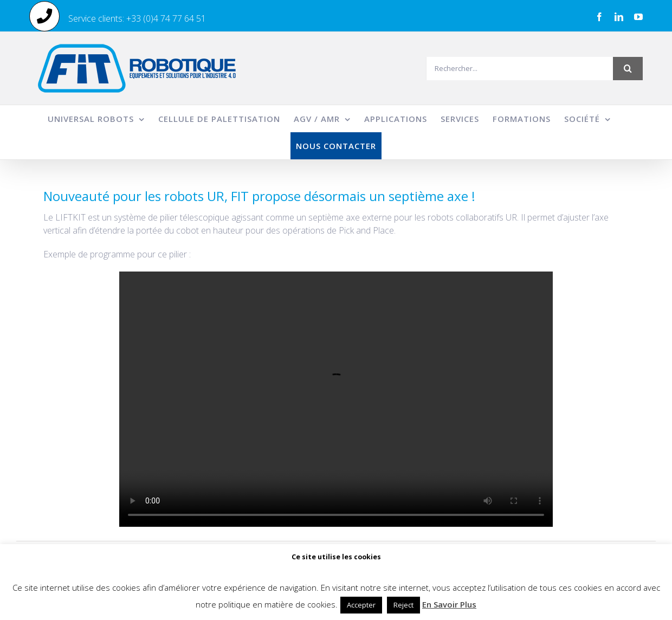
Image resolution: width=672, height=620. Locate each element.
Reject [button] (403, 605)
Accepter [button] (361, 605)
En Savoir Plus (449, 604)
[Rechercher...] (519, 69)
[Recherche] (628, 69)
